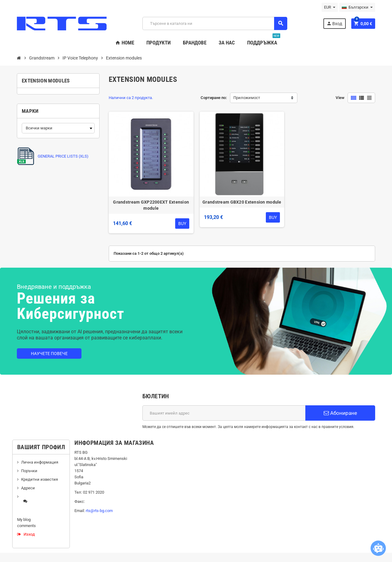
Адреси (28, 488)
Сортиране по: (214, 98)
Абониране (340, 413)
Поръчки (29, 471)
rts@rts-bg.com (99, 511)
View (340, 98)
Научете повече (49, 354)
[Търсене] (215, 23)
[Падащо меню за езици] (357, 7)
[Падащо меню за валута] (330, 7)
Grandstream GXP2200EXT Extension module (151, 205)
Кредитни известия (40, 479)
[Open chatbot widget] (378, 548)
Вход (334, 23)
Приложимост (247, 98)
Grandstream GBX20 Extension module (242, 202)
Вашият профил (41, 447)
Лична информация (40, 462)
